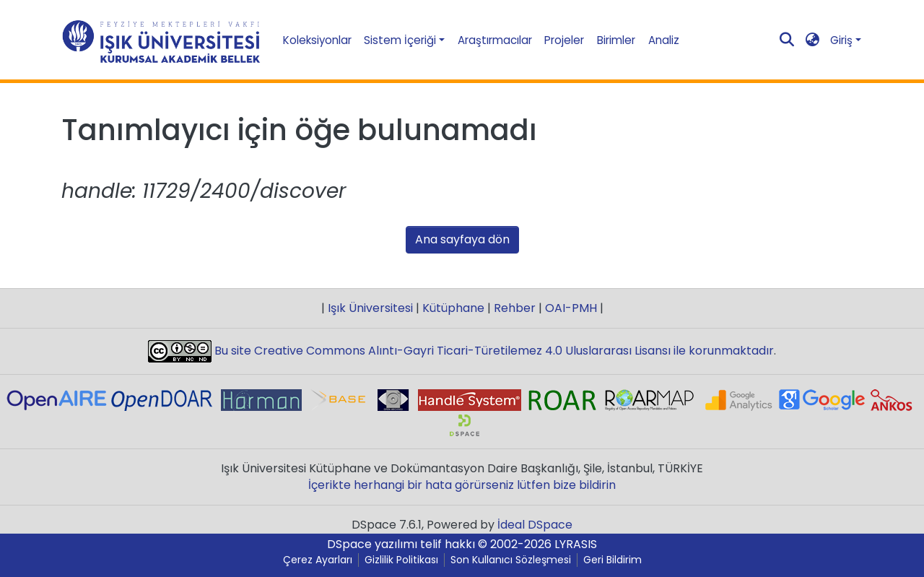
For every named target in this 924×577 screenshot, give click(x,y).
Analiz (664, 40)
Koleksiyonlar (317, 40)
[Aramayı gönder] (787, 40)
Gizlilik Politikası (401, 560)
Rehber (515, 308)
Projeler (564, 40)
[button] (813, 40)
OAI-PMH (571, 308)
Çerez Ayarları (318, 560)
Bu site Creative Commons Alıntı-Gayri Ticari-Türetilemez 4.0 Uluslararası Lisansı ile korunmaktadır (493, 351)
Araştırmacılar (495, 40)
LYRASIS (576, 544)
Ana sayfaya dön (462, 239)
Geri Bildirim (613, 560)
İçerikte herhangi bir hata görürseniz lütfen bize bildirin (462, 485)
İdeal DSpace (535, 525)
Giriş (841, 40)
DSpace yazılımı (372, 544)
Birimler (616, 40)
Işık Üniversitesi (370, 308)
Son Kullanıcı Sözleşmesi (511, 560)
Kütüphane (453, 308)
